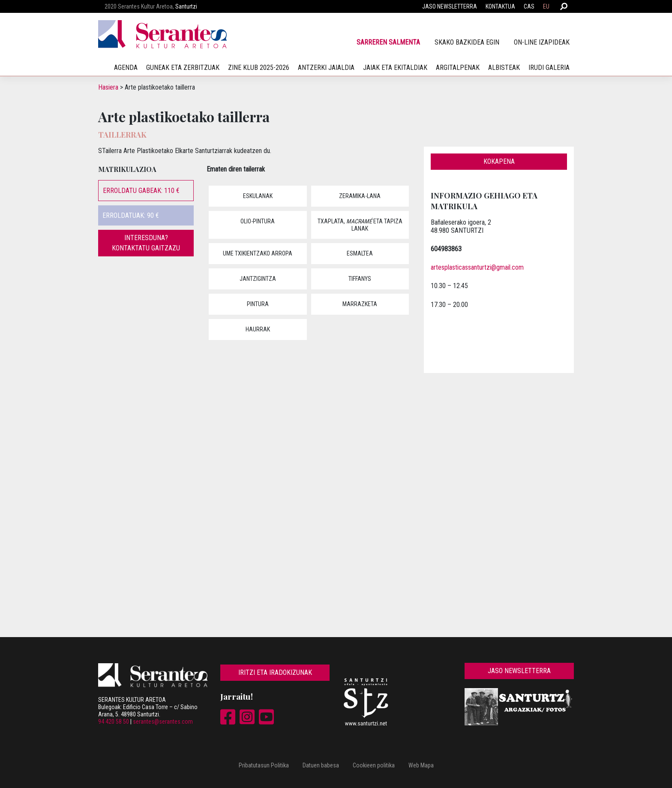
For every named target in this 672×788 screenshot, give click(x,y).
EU (546, 6)
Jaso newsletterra (450, 6)
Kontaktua (500, 6)
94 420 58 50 (114, 722)
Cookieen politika (374, 765)
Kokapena (499, 161)
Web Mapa (421, 765)
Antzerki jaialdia (326, 68)
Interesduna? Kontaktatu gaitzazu (146, 243)
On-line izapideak (542, 42)
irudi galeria (549, 68)
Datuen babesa (321, 765)
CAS (529, 6)
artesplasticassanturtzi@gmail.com (477, 267)
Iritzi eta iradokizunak (275, 672)
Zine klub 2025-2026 (259, 68)
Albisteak (504, 68)
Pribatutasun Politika (264, 765)
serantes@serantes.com (163, 722)
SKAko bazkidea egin (467, 42)
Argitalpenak (458, 68)
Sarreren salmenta (388, 42)
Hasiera (108, 87)
